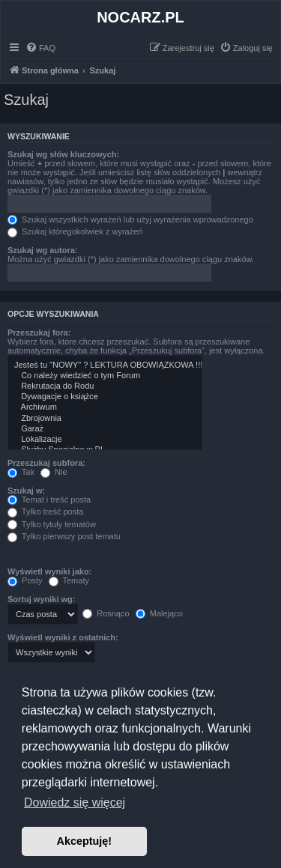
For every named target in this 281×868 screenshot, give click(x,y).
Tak (21, 472)
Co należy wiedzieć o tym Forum (105, 376)
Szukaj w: (26, 491)
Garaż (105, 429)
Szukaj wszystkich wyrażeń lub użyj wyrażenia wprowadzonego (130, 219)
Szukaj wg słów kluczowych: (63, 154)
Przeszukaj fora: (39, 333)
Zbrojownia (105, 419)
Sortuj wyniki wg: (41, 599)
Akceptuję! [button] (85, 841)
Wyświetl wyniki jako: (49, 571)
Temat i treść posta (49, 500)
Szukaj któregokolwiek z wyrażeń (75, 231)
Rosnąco (106, 613)
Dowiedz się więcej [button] (75, 802)
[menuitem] (40, 48)
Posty (25, 580)
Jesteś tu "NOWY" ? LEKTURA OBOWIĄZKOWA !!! (105, 365)
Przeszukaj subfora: (46, 463)
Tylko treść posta (45, 512)
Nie (54, 472)
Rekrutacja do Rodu (105, 386)
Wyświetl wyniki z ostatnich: (63, 637)
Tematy (69, 580)
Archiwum (105, 407)
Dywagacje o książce (105, 397)
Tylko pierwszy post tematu (64, 536)
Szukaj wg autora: (43, 250)
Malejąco (159, 613)
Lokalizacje (105, 440)
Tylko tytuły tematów (52, 524)
